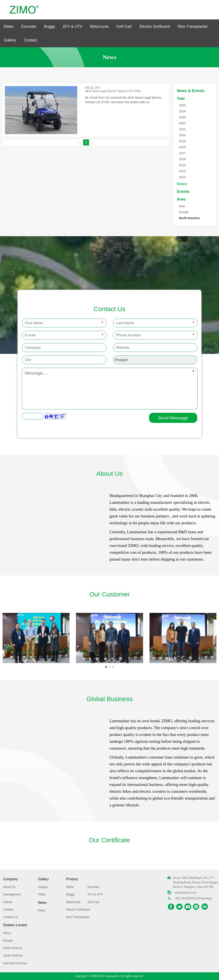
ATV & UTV (73, 26)
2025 (182, 105)
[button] (106, 667)
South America (13, 955)
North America (189, 218)
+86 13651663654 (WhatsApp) (193, 898)
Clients (8, 902)
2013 (182, 177)
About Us (9, 887)
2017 (182, 153)
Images (43, 887)
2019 (182, 141)
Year (181, 98)
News (182, 184)
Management (12, 894)
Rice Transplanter (193, 26)
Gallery (10, 40)
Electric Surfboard (155, 26)
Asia (182, 206)
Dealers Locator (15, 925)
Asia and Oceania (15, 963)
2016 (182, 159)
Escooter (29, 26)
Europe (184, 212)
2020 (182, 135)
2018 (182, 147)
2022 (182, 123)
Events (183, 192)
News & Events (191, 91)
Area (181, 199)
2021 (182, 129)
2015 (182, 165)
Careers (9, 910)
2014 (182, 171)
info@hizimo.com (185, 893)
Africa (7, 933)
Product (72, 879)
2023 (182, 117)
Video (42, 894)
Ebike (9, 26)
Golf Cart (124, 26)
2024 (182, 111)
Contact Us (11, 917)
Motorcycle (99, 26)
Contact (30, 40)
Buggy (50, 26)
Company (10, 879)
